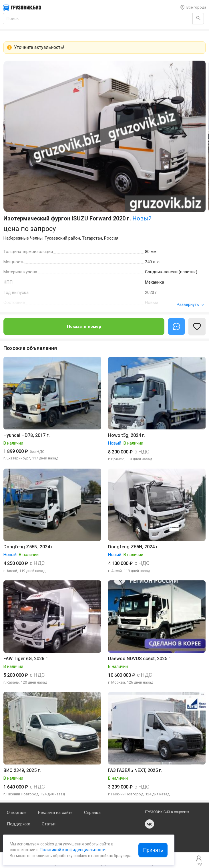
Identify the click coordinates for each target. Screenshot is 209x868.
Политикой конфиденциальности (72, 850)
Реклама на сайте (55, 813)
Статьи (49, 824)
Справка (92, 813)
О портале (17, 813)
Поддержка (19, 824)
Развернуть (191, 304)
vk (150, 824)
